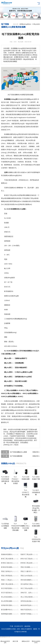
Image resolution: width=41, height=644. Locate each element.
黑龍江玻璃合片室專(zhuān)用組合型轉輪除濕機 (8, 571)
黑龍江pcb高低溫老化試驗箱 (27, 576)
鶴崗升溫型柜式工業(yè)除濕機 (27, 610)
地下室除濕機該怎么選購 (18, 452)
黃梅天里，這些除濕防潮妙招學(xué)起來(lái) (27, 593)
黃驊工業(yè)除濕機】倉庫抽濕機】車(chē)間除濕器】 (8, 584)
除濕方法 (31, 159)
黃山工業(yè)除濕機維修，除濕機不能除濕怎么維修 (27, 597)
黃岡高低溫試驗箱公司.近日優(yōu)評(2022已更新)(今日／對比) (27, 601)
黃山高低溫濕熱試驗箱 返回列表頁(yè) (8, 597)
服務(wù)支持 (26, 640)
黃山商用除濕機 (6, 601)
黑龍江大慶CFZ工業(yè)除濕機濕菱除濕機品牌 (27, 571)
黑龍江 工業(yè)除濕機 (8, 580)
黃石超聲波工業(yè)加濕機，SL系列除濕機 (27, 584)
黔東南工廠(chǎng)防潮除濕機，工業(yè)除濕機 (8, 563)
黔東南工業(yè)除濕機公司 (27, 563)
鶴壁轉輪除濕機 (6, 614)
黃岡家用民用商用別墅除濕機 (8, 605)
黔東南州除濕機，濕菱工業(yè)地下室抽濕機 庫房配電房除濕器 (8, 567)
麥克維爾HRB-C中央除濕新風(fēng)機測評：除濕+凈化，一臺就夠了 (8, 610)
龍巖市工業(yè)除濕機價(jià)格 (27, 554)
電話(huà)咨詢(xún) (36, 641)
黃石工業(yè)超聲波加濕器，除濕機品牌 (27, 588)
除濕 (38, 111)
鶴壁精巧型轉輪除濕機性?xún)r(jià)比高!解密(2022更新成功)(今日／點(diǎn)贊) (27, 614)
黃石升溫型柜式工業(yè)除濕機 (8, 593)
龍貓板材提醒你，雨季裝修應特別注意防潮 (8, 554)
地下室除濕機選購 (16, 456)
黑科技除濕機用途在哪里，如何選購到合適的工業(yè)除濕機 (27, 580)
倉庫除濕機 (25, 195)
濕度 (6, 236)
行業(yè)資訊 (36, 24)
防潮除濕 (19, 407)
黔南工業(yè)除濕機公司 (8, 559)
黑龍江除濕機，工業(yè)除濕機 (27, 567)
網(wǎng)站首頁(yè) (5, 641)
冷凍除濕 (25, 401)
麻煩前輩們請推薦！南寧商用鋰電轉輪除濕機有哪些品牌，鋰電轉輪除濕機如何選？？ (27, 605)
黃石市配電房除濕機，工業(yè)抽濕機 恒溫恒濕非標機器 (8, 588)
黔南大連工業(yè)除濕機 (27, 559)
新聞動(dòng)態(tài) (25, 24)
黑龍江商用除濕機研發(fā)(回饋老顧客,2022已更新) (8, 576)
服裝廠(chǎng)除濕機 (32, 413)
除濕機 (17, 114)
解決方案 (15, 640)
